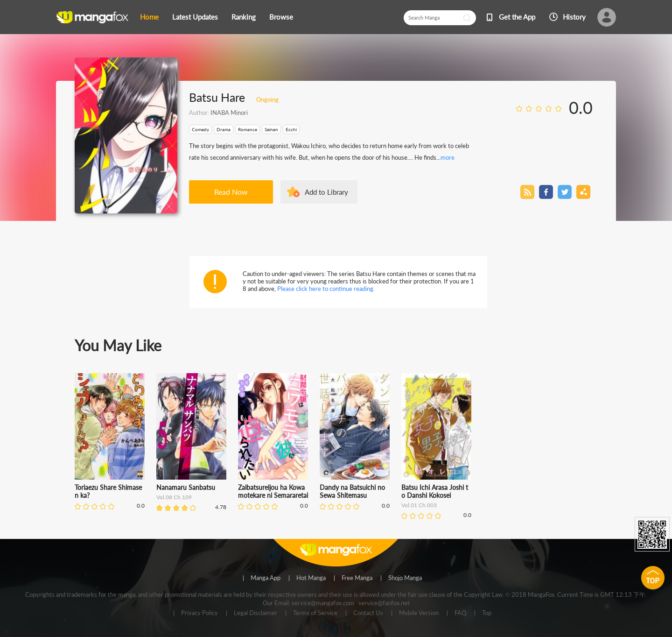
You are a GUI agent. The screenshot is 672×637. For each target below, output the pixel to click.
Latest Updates (195, 17)
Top (487, 613)
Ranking (244, 17)
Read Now (231, 192)
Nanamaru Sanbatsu (186, 487)
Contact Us (368, 613)
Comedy (200, 129)
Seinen (271, 129)
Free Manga (357, 578)
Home (149, 17)
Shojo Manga (405, 578)
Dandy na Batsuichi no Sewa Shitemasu (352, 491)
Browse (281, 17)
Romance (248, 129)
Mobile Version (419, 613)
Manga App (266, 578)
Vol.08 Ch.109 (174, 497)
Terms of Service (315, 613)
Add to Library (326, 192)
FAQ (460, 613)
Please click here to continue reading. (326, 289)
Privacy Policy (199, 613)
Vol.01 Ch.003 (419, 505)
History (574, 17)
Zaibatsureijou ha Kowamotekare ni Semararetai (273, 491)
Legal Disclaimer (255, 613)
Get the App (517, 17)
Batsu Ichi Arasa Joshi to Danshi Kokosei (435, 491)
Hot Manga (311, 578)
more (448, 157)
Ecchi (291, 129)
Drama (224, 129)
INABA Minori (229, 113)
